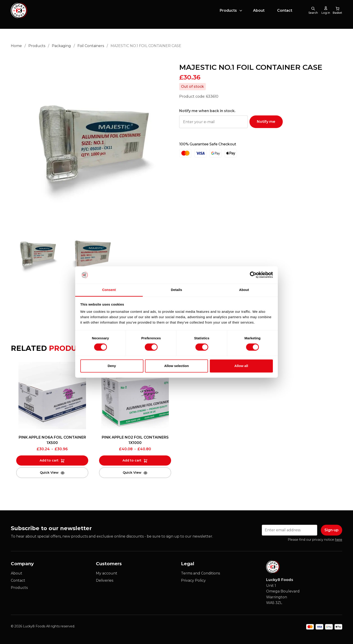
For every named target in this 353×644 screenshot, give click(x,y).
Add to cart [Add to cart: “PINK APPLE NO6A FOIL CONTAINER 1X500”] (49, 460)
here (339, 540)
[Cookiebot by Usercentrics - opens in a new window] (253, 275)
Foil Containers (91, 46)
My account (107, 573)
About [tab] (244, 290)
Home (16, 46)
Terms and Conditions (200, 573)
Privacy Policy (193, 580)
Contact (285, 14)
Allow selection (176, 366)
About (259, 14)
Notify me (266, 122)
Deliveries (105, 580)
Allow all (241, 366)
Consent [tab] (109, 290)
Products (228, 14)
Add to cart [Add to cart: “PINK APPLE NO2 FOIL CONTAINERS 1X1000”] (132, 460)
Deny (112, 366)
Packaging (61, 46)
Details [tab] (176, 290)
